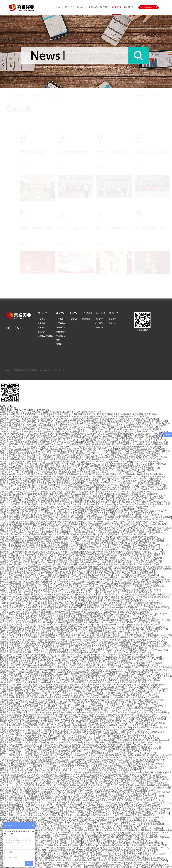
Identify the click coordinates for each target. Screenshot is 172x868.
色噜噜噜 (65, 526)
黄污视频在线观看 (91, 732)
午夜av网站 (72, 725)
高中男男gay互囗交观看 (11, 803)
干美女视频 (62, 854)
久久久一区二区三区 (117, 472)
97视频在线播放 (73, 713)
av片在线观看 (138, 434)
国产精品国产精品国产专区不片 (108, 850)
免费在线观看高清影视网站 (41, 674)
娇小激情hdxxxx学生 (107, 487)
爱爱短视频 (119, 543)
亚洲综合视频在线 (116, 843)
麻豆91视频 (61, 738)
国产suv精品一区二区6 (98, 691)
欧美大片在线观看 (9, 550)
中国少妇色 (53, 648)
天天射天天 (135, 770)
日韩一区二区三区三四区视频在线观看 (18, 773)
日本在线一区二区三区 (42, 453)
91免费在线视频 (8, 414)
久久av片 (79, 423)
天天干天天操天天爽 (33, 708)
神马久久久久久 (60, 616)
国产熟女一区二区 (77, 505)
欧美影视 (43, 502)
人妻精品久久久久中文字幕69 (14, 487)
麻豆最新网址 (126, 637)
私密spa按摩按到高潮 (109, 644)
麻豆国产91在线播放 (10, 500)
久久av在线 (77, 743)
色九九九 (28, 788)
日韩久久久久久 (150, 517)
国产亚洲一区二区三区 (104, 687)
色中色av (76, 850)
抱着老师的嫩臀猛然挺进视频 (28, 785)
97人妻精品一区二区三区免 (13, 494)
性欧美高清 (36, 474)
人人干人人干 (133, 640)
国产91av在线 (43, 728)
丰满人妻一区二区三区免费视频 (136, 520)
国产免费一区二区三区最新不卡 (15, 796)
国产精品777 (28, 537)
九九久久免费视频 (40, 743)
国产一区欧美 (6, 535)
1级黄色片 (121, 854)
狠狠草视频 (21, 483)
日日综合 (20, 539)
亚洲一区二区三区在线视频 (44, 429)
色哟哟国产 (113, 629)
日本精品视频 (144, 670)
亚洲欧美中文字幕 (89, 710)
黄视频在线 (124, 586)
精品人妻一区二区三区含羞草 (14, 663)
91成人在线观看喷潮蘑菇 (69, 845)
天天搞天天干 (160, 783)
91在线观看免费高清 (129, 427)
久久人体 (152, 820)
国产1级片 (126, 492)
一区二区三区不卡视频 (141, 661)
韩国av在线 (28, 468)
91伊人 (93, 635)
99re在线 (127, 562)
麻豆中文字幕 (165, 830)
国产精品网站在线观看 (95, 423)
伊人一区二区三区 (9, 575)
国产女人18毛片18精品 (154, 552)
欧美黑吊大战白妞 (65, 637)
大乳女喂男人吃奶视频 (11, 489)
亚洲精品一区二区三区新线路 (87, 520)
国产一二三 (110, 470)
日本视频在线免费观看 (47, 459)
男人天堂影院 (90, 779)
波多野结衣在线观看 (24, 535)
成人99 (139, 599)
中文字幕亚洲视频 (156, 796)
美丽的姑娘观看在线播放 (68, 747)
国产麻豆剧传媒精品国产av (97, 820)
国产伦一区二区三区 (35, 807)
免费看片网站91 (52, 444)
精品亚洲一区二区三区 (71, 843)
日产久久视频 (151, 584)
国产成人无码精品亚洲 (27, 414)
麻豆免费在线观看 (65, 828)
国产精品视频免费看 (117, 663)
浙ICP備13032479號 (62, 370)
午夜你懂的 (83, 725)
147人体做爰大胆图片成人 (12, 736)
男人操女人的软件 (112, 730)
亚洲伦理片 (77, 745)
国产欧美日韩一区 (9, 599)
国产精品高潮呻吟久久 (87, 644)
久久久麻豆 (110, 646)
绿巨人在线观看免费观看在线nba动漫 (79, 432)
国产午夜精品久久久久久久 (99, 526)
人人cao (138, 710)
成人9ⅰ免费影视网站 (119, 468)
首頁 (58, 7)
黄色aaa (148, 451)
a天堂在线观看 (29, 582)
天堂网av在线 (73, 474)
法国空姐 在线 (114, 607)
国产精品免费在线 (9, 740)
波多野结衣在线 (8, 775)
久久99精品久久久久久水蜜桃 (36, 685)
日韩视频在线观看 (47, 477)
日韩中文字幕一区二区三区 (119, 423)
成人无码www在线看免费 (75, 815)
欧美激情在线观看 (68, 414)
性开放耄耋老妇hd (118, 464)
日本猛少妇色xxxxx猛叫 (154, 854)
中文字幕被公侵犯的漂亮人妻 (14, 760)
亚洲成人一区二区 (103, 455)
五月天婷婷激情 (58, 558)
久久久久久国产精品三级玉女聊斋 (16, 794)
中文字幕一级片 (125, 721)
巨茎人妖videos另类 (133, 511)
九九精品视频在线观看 (113, 571)
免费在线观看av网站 (76, 481)
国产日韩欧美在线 (86, 575)
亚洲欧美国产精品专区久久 (86, 451)
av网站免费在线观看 (67, 715)
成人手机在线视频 (81, 541)
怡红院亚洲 (126, 595)
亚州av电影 (82, 822)
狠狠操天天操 (105, 588)
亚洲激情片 (71, 663)
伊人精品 (35, 601)
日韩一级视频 (37, 560)
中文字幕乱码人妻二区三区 (50, 442)
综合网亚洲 (150, 702)
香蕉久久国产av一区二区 (12, 650)
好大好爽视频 (43, 558)
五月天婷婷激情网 (108, 556)
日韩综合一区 (151, 813)
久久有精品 (80, 447)
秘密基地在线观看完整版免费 (62, 575)
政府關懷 (105, 7)
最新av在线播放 (109, 740)
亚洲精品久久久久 (9, 813)
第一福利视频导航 (47, 457)
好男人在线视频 (44, 858)
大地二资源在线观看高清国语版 (15, 453)
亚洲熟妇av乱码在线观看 (35, 693)
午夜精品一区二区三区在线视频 (15, 449)
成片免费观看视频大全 (86, 489)
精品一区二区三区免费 (87, 530)
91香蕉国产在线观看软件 (156, 777)
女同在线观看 (6, 492)
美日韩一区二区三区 (48, 770)
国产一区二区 (75, 547)
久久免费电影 (100, 788)
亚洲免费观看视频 (59, 652)
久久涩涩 (141, 674)
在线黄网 (135, 500)
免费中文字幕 (6, 815)
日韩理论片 (60, 725)
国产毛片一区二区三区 (129, 556)
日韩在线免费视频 (150, 738)
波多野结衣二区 (19, 520)
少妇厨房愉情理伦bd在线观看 (14, 528)
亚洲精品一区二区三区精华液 (55, 436)
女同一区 (92, 627)
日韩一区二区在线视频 (136, 498)
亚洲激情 (45, 524)
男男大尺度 (101, 663)
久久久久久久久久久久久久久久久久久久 (108, 822)
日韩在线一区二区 (155, 818)
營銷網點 (41, 328)
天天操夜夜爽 (6, 676)
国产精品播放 (110, 633)
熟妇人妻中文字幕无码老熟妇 (154, 629)
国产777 (99, 612)
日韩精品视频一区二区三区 (127, 477)
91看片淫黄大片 (110, 777)
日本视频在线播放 (92, 693)
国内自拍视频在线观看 (94, 427)
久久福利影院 (77, 513)
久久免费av (60, 713)
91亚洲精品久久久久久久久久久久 (16, 620)
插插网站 (128, 766)
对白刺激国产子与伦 (49, 417)
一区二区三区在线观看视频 (31, 745)
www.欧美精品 (108, 584)
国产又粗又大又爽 (65, 781)
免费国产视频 (78, 728)
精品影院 (102, 517)
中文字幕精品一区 (65, 682)
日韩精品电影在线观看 (11, 545)
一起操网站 (32, 682)
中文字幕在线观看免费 (149, 822)
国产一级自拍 (50, 715)
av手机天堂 (151, 567)
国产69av (102, 489)
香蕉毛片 (4, 562)
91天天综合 (5, 788)
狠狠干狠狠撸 (100, 629)
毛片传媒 (40, 565)
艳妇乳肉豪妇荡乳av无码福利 (84, 535)
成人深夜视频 (85, 595)
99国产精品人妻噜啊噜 (27, 725)
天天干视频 (77, 689)
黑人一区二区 (112, 764)
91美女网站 (128, 710)
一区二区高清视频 (118, 713)
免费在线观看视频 (98, 502)
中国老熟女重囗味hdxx (95, 607)
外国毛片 (118, 575)
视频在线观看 (151, 830)
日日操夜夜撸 (81, 805)
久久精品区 (80, 550)
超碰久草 (78, 693)
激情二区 (111, 685)
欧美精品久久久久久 (106, 655)
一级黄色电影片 (163, 425)
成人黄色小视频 (125, 541)
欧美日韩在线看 (36, 702)
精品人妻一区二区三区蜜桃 (157, 545)
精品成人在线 (61, 674)
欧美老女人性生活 (9, 745)
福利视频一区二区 (128, 644)
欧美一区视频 (112, 818)
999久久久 (128, 605)
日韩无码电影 (65, 811)
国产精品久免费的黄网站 (129, 755)
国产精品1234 (33, 573)
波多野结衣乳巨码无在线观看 (60, 764)
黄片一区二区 (58, 723)
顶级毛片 (76, 599)
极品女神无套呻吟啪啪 (148, 575)
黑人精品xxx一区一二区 (125, 674)
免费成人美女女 (18, 637)
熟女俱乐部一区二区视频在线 (83, 760)
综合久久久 (106, 753)
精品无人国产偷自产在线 (12, 633)
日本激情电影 (148, 655)
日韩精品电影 (48, 438)
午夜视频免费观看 (162, 788)
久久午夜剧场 (117, 627)
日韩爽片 (55, 837)
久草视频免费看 (137, 567)
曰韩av (139, 773)
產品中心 (81, 7)
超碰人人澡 (28, 732)
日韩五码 (66, 728)
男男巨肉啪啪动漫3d (70, 614)
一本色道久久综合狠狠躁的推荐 (147, 562)
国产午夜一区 (152, 423)
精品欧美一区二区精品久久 (83, 590)
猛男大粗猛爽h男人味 (31, 867)
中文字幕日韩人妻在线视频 (54, 532)
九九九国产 (5, 457)
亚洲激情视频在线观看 (119, 545)
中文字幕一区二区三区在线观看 (117, 444)
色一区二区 (83, 466)
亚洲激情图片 (64, 689)
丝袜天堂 (110, 434)
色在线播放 (25, 498)
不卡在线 (36, 532)
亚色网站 (20, 807)
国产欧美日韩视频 (95, 419)
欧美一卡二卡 (6, 785)
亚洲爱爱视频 (147, 477)
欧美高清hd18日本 (9, 425)
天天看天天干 (105, 438)
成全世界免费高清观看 (63, 762)
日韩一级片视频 (161, 713)
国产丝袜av (77, 554)
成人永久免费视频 (49, 541)
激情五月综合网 (104, 650)
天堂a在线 (88, 749)
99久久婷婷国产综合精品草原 (105, 479)
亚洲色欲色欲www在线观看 (91, 470)
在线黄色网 (88, 584)
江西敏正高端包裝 (45, 336)
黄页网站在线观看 (132, 425)
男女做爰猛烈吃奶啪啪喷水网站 (93, 597)
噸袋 (58, 340)
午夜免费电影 (41, 830)
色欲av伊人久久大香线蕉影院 (14, 648)
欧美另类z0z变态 (30, 738)
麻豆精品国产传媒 (96, 672)
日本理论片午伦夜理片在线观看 (55, 618)
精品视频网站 (139, 766)
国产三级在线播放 (126, 633)
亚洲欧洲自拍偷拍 (151, 768)
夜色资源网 (85, 474)
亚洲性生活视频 (42, 792)
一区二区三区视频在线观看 (84, 582)
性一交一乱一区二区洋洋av (140, 745)
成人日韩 (81, 663)
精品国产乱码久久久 (45, 434)
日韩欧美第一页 (66, 496)
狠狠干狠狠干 (75, 839)
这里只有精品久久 (32, 438)
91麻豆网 (97, 595)
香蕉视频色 (123, 567)
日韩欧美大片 (98, 719)
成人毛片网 (137, 492)
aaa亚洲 (73, 773)
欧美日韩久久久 (8, 622)
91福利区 (159, 483)
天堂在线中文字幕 (71, 502)
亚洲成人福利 (146, 843)
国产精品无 (89, 745)
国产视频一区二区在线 (74, 702)
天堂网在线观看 (157, 627)
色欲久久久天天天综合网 (155, 511)
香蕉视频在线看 (84, 522)
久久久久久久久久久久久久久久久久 (44, 530)
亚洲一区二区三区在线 (141, 449)
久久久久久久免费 (157, 440)
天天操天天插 (136, 550)
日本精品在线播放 (40, 783)
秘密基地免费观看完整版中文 (52, 698)
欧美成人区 (148, 773)
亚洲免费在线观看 (124, 676)
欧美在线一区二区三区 (11, 753)
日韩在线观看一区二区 (11, 582)
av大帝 (117, 492)
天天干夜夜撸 (98, 648)
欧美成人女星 (29, 655)
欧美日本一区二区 (27, 575)
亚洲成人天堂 (20, 781)
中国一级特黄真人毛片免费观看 (66, 584)
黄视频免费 (62, 483)
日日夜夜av (139, 541)
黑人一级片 (36, 865)
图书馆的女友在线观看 (121, 436)
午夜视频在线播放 (91, 652)
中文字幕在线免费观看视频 (13, 541)
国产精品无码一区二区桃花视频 (101, 481)
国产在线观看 (48, 644)
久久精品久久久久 (57, 552)
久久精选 (167, 676)
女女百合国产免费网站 (114, 867)
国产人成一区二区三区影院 (13, 436)
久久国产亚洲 (152, 637)
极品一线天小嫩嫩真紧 (135, 850)
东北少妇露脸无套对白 (95, 762)
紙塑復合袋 (61, 336)
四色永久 (18, 708)
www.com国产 (66, 657)
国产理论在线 (103, 547)
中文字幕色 (76, 803)
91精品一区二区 (143, 421)
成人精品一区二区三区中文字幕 (68, 706)
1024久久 (139, 429)
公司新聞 (17, 96)
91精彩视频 (90, 558)
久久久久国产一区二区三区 (13, 421)
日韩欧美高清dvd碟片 (85, 620)
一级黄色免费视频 (51, 464)
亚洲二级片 (89, 554)
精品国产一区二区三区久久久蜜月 (143, 622)
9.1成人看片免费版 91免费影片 (87, 777)
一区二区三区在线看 (157, 457)
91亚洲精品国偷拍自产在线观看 (15, 444)
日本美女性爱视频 (70, 444)
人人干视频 (112, 661)
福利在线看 (28, 545)
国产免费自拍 (163, 567)
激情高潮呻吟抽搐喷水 (141, 466)
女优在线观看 (158, 539)
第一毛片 (146, 740)
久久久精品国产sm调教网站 (134, 532)
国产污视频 (46, 841)
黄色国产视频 (25, 462)
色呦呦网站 (158, 474)
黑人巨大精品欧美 (116, 788)
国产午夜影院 (74, 487)
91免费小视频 (6, 625)
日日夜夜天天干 (112, 414)
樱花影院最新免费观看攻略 (132, 818)
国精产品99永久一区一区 (116, 781)
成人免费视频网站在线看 (116, 550)
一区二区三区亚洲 (151, 693)
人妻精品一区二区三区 (146, 507)
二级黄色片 (139, 423)
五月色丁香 (117, 848)
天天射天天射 (98, 818)
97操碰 (132, 781)
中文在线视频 (102, 796)
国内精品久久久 (39, 852)
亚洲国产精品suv (8, 672)
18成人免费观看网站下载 (98, 682)
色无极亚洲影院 (36, 860)
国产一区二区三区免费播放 (121, 785)
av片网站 (164, 637)
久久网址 (79, 762)
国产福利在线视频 (107, 530)
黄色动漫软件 (119, 580)
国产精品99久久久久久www (27, 492)
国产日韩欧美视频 (53, 860)
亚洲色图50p (157, 468)
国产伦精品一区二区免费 (65, 597)
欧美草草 (166, 528)
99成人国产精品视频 (113, 766)
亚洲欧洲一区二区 (122, 513)
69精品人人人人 (60, 790)
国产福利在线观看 (62, 758)
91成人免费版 (102, 560)
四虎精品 (163, 642)
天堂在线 (149, 723)
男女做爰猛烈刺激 (93, 835)
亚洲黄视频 (75, 800)
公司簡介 (41, 319)
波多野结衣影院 (90, 841)
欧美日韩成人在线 (90, 610)
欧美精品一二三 (39, 592)
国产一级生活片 (8, 539)
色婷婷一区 (110, 505)
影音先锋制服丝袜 (44, 670)
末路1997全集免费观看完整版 (102, 747)
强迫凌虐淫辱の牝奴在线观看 (14, 511)
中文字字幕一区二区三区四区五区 (39, 586)
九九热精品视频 (117, 796)
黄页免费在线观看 (115, 489)
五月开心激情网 (40, 552)
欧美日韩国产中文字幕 (90, 444)
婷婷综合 (4, 652)
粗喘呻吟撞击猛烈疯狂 (117, 620)
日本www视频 (89, 500)
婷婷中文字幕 (81, 496)
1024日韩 (36, 629)
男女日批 (4, 569)
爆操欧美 (99, 830)
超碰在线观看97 (159, 670)
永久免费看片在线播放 (33, 640)
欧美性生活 (32, 502)
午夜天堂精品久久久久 (133, 573)
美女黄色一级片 (154, 803)
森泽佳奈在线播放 (125, 429)
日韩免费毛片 (134, 713)
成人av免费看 (131, 543)
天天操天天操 (80, 730)
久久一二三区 (87, 429)
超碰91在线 (21, 674)
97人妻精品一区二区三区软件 (91, 462)
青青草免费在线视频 (10, 704)
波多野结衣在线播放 (47, 850)
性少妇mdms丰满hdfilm (11, 728)
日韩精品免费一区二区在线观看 (89, 764)
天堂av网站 (144, 526)
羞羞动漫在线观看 (132, 691)
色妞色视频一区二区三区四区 (44, 627)
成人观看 (111, 528)
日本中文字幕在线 (90, 577)
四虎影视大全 (22, 455)
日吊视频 (80, 545)
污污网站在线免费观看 (11, 468)
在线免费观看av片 (95, 505)
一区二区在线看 (157, 659)
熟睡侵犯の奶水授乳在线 (48, 655)
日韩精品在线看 (119, 659)
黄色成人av (108, 524)
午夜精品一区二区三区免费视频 (111, 417)
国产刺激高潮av (84, 665)
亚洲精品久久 (90, 824)
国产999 (55, 571)
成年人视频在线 (122, 858)
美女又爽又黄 (161, 758)
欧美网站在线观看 (58, 856)
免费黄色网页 (114, 517)
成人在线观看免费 (79, 603)
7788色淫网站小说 (90, 800)
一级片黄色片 (98, 736)
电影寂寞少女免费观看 (143, 762)
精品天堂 (115, 820)
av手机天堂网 (101, 468)
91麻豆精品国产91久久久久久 (109, 758)
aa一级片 (63, 710)
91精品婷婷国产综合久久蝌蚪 (36, 584)
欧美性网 (86, 648)
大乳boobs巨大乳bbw (92, 524)
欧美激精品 (5, 520)
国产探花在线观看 (58, 672)
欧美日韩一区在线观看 (47, 562)
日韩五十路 (145, 652)
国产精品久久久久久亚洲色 (140, 736)
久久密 (99, 766)
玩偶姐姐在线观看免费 (136, 796)
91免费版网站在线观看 (101, 466)
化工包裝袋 (61, 323)
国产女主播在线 (8, 725)
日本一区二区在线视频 (104, 749)
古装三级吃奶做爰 (112, 573)
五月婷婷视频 (140, 820)
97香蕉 (133, 468)
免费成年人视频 (135, 854)
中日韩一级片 (6, 543)
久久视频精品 (47, 603)
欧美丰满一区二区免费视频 (75, 798)
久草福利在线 (137, 777)
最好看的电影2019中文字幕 (13, 573)
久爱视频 (119, 805)
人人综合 (49, 667)
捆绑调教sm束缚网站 (67, 457)
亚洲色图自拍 (163, 595)
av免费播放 (80, 528)
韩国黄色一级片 (85, 629)
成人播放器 (143, 678)
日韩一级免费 (21, 571)
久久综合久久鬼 (111, 678)
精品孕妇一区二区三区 (138, 659)
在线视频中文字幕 (159, 444)
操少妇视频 (133, 464)
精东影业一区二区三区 (53, 785)
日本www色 (38, 689)
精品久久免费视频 (135, 788)
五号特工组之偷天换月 (92, 775)
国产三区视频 (66, 837)
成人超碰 (126, 625)
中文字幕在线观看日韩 (11, 612)
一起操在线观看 (155, 498)
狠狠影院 (143, 749)
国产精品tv (127, 517)
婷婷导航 (123, 725)
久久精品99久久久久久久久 (90, 573)
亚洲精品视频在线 (72, 492)
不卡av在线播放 (78, 517)
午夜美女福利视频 (53, 560)
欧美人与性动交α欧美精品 (101, 700)
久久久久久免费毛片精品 (153, 732)
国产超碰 (47, 517)
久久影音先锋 (144, 468)
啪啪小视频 (85, 479)
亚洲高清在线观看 (50, 629)
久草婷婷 (4, 629)
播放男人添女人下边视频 (83, 417)
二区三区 (79, 659)
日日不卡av (63, 601)
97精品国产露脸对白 (76, 751)
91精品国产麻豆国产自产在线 (119, 719)
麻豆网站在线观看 (78, 434)
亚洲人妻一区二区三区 (27, 698)
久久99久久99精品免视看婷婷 (14, 432)
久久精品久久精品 (135, 438)
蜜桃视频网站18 (144, 614)
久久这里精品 (6, 680)
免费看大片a (83, 813)
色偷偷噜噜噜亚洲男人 (132, 569)
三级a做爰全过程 (85, 509)
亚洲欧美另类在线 (126, 747)
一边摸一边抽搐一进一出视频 (42, 567)
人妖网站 (62, 468)
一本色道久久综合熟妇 (115, 622)
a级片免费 (5, 758)
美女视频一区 (31, 770)
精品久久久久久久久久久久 (38, 676)
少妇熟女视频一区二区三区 (150, 704)
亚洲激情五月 (111, 618)
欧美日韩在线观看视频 (150, 558)
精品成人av (89, 743)
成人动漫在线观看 (159, 489)
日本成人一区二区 (33, 464)
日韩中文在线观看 (55, 470)
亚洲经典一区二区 (35, 691)
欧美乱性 (119, 760)
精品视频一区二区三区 (11, 655)
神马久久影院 (160, 717)
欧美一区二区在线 (152, 565)
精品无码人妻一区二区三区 (74, 625)
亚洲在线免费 (162, 689)
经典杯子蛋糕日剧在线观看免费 (135, 764)
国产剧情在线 (52, 614)
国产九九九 (109, 642)
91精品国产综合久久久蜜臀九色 (126, 537)
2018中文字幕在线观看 (66, 466)
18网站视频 (56, 792)
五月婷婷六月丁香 (95, 550)
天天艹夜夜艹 (157, 459)
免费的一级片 (14, 434)
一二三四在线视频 (157, 524)
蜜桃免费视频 (98, 768)
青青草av (165, 582)
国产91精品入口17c (95, 702)
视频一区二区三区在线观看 (49, 826)
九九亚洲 (94, 670)
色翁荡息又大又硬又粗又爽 (70, 820)
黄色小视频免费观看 (56, 481)
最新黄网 (41, 753)
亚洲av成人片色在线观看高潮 (139, 860)
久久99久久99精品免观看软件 (102, 755)
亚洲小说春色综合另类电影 (116, 835)
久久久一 (81, 770)
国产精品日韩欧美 (99, 440)
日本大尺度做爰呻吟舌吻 (101, 496)
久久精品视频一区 (65, 515)
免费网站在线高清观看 (129, 419)
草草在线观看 (67, 833)
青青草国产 (92, 517)
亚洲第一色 (91, 592)
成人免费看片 (54, 693)
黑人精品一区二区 (56, 663)
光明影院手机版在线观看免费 (138, 474)
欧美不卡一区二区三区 (145, 432)
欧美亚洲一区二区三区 (148, 601)
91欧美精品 (43, 815)
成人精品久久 (76, 427)
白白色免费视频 (74, 552)
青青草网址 (46, 790)
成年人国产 (24, 550)
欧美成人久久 (88, 492)
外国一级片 (72, 511)
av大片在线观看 (7, 522)
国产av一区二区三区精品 (145, 863)
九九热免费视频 (92, 734)
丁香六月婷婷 (88, 633)
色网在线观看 (22, 522)
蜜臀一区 (47, 863)
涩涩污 (134, 526)
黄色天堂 (18, 715)
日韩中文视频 (65, 425)
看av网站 (167, 803)
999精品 (113, 541)
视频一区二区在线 (9, 552)
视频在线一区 (62, 434)
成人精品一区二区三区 (63, 676)
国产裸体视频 (20, 442)
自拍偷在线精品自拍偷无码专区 (124, 577)
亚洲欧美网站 (73, 650)
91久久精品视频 (163, 755)
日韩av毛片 (139, 635)
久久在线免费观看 (108, 451)
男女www (83, 556)
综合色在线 (31, 736)
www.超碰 (78, 695)
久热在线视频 (34, 710)
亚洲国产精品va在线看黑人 (43, 854)
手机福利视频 (80, 691)
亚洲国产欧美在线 (53, 423)
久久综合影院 (141, 610)
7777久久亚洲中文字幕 (121, 547)
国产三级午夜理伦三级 (157, 728)
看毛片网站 (120, 524)
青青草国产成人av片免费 (12, 770)
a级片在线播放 (101, 790)
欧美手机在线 (29, 728)
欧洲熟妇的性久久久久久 (136, 627)
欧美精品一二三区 (101, 436)
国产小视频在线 (37, 470)
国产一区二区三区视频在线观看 (45, 451)
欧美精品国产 (16, 438)
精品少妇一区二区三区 (50, 695)
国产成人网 (86, 818)
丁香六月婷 (58, 607)
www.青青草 (21, 678)
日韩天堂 (43, 648)
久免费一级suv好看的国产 (64, 719)
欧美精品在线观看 (22, 689)
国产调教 (127, 728)
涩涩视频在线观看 (9, 567)
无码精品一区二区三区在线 (79, 685)
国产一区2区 (151, 852)
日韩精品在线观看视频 (52, 492)
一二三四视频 (158, 496)
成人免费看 (136, 858)
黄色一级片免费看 (51, 432)
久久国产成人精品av (160, 792)
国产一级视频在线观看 (11, 734)
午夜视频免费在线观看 (157, 785)
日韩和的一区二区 (127, 702)
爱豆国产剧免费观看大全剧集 (149, 800)
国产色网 (30, 670)
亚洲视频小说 (47, 509)
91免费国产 (44, 414)
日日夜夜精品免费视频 (57, 753)
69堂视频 (101, 620)
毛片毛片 (33, 487)
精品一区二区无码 (139, 826)
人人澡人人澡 (151, 695)
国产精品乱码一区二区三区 (81, 612)
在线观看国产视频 (91, 803)
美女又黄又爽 (103, 635)
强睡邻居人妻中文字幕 (111, 605)
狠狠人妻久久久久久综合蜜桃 (28, 661)
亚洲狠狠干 (53, 605)
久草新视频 (24, 616)
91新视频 (90, 758)
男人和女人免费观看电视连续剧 (116, 809)
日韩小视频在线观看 (20, 758)
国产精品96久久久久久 (117, 665)
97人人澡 (91, 663)
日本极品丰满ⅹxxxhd (96, 826)
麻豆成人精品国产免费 (29, 509)
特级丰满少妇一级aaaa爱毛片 (73, 627)
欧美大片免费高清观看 (151, 479)
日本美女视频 (58, 766)
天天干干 (76, 633)
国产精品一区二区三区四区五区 (62, 556)
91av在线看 (81, 721)
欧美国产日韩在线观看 (71, 605)
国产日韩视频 (59, 751)
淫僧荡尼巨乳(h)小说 (55, 650)
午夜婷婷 (21, 672)
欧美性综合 (162, 541)
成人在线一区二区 (109, 483)
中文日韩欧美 (124, 487)
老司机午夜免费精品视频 (144, 595)
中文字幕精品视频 (141, 453)
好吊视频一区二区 (113, 751)
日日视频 (147, 554)
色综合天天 (153, 610)
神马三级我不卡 (76, 459)
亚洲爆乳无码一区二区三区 (91, 414)
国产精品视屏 (139, 414)
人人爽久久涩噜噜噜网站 (108, 532)
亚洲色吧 (144, 612)
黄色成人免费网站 (161, 809)
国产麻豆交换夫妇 (103, 717)
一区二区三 (74, 710)
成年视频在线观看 (114, 768)
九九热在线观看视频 (75, 766)
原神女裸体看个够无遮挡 (85, 438)
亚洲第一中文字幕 (96, 434)
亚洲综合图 (141, 457)
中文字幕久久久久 (106, 590)
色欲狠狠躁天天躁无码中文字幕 (15, 805)
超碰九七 (49, 713)
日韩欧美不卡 (141, 743)
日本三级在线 (112, 736)
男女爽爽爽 (43, 680)
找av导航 (18, 693)
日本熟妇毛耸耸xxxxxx (41, 616)
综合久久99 (19, 815)
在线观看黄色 (38, 462)
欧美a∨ (34, 498)
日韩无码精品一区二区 (69, 429)
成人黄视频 (148, 783)
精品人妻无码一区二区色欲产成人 (28, 423)
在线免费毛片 (29, 558)
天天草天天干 (114, 800)
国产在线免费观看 (27, 740)
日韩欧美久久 (126, 820)
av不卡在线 (38, 620)
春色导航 (64, 773)
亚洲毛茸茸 (60, 667)
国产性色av (68, 423)
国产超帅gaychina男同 (24, 440)
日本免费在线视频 (71, 580)
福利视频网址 (50, 468)
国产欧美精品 (50, 708)
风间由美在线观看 (116, 498)
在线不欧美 (60, 721)
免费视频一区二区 (116, 558)
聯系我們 (128, 7)
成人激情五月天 (27, 747)
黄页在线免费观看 (58, 537)
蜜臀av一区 (56, 728)
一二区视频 (34, 766)
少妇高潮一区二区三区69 (87, 477)
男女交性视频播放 (9, 790)
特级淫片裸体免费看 (48, 425)
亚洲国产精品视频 (124, 528)
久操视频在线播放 (72, 560)
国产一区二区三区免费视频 (13, 419)
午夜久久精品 (140, 580)
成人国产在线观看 (73, 442)
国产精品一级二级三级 (133, 616)
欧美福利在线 (104, 845)
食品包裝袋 (61, 328)
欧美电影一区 (68, 545)
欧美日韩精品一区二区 (91, 539)
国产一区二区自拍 (51, 625)
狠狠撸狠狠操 (37, 667)
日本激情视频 (93, 631)
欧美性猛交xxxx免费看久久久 (52, 487)
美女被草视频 (165, 517)
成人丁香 (32, 680)
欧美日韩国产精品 (92, 640)
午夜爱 (35, 695)
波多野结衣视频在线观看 (66, 661)
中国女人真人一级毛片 (128, 612)
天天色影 (73, 601)
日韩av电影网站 (155, 532)
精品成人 (121, 505)
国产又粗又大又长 (72, 577)
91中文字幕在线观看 (123, 610)
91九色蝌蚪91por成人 (159, 837)
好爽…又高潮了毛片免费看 (13, 530)
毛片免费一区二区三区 (139, 442)
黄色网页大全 (6, 781)
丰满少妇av (53, 732)
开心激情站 (92, 447)
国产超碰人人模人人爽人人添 (36, 723)
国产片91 (139, 485)
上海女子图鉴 (28, 434)
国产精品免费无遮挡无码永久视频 (116, 723)
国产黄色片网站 (159, 520)
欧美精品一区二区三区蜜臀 (118, 462)
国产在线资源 (78, 758)
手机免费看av (156, 828)
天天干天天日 (83, 472)
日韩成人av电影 (66, 550)
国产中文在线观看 (45, 721)
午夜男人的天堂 (160, 614)
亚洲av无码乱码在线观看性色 (59, 691)
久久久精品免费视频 (77, 672)
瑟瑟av (139, 552)
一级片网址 (144, 560)
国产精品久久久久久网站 (120, 440)
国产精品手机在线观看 (39, 571)
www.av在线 (106, 652)
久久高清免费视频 (111, 704)
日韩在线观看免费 (136, 472)
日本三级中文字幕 (53, 702)
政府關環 (86, 319)
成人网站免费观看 (163, 773)
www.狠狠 (138, 676)
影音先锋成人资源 (111, 520)
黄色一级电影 (70, 665)
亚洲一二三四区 (140, 440)
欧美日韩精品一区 (95, 751)
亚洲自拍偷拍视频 (152, 528)
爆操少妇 (5, 637)
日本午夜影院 (150, 835)
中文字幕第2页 (21, 702)
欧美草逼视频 (148, 425)
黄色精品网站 (119, 438)
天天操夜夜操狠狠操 (91, 571)
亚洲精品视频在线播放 (61, 687)
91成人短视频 (107, 858)
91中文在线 (34, 811)
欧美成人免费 (128, 773)
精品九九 (86, 856)
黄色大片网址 (6, 577)
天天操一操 (73, 453)
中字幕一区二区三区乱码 (105, 522)
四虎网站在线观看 (38, 455)
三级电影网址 (82, 680)
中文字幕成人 (6, 524)
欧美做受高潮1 (58, 685)
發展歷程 (41, 323)
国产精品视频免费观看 (43, 479)
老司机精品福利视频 (151, 775)
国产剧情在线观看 (153, 569)
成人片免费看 (104, 432)
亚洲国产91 (162, 644)
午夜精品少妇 (136, 554)
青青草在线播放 (120, 813)
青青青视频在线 (89, 713)
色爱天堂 (18, 730)
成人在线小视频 (88, 650)
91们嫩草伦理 (87, 599)
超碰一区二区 (6, 702)
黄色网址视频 (45, 498)
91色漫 (58, 520)
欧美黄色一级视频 (150, 419)
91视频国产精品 (86, 601)
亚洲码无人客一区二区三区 (94, 852)
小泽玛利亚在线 (149, 494)
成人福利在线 (33, 777)
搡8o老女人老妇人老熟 (137, 524)
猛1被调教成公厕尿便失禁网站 (122, 680)
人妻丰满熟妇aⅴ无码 (144, 571)
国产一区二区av (66, 455)
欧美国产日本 (89, 442)
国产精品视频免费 (65, 631)
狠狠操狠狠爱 (111, 702)
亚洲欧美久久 (79, 419)
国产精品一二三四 (146, 682)
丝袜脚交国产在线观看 (57, 612)
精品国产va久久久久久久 (109, 507)
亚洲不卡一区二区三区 (144, 605)
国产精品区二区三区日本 (141, 667)
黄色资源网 (155, 582)
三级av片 (163, 766)
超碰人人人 (28, 612)
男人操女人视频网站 (102, 616)
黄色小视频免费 (160, 449)
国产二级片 (80, 631)
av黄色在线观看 (7, 807)
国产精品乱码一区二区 (90, 740)
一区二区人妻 (27, 704)
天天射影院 (28, 610)
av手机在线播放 (85, 457)
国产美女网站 (151, 434)
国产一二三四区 (143, 607)
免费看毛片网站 (21, 451)
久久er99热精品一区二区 (69, 610)
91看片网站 (114, 552)
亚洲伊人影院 (57, 494)
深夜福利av (93, 625)
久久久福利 (5, 605)
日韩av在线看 (75, 532)
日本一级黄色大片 (75, 558)
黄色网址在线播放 (140, 590)
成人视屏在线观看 (45, 489)
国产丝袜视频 (156, 603)
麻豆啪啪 (4, 779)
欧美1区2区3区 (110, 863)
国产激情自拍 (6, 661)
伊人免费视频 (60, 453)
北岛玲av (165, 779)
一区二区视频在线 (49, 811)
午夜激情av (116, 635)
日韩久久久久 (107, 805)
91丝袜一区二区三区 (150, 500)
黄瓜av (160, 515)
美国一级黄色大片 (63, 500)
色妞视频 (38, 704)
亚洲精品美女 (33, 436)
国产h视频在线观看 (9, 498)
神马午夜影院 (47, 500)
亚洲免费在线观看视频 (145, 715)
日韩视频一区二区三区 (76, 723)
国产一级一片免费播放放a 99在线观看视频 (38, 813)
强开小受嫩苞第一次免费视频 (103, 725)
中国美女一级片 (95, 730)
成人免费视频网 (24, 597)
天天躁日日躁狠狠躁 (96, 528)
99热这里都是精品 (153, 438)
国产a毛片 (121, 685)
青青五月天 (111, 672)
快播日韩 (85, 440)
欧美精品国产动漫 (9, 798)
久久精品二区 (119, 650)
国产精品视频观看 (128, 678)
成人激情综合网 (32, 633)
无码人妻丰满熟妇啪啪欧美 (34, 569)
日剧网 (97, 584)
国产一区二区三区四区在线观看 (119, 515)
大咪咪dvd (45, 595)
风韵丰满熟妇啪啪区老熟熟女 (28, 625)
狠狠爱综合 (156, 698)
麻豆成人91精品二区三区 (129, 470)
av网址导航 (80, 682)
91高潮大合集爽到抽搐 (146, 781)
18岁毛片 (138, 528)
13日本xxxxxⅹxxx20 (129, 479)
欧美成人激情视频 (27, 798)
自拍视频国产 (6, 442)
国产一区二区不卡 (37, 663)
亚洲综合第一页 (46, 725)
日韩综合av (37, 597)
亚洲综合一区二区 (74, 779)
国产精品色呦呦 (89, 487)
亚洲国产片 (5, 713)
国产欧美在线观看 (122, 496)
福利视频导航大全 (127, 798)
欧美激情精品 (59, 841)
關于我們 (69, 7)
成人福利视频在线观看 (134, 845)
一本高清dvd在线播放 (33, 466)
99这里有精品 (94, 721)
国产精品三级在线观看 (20, 652)
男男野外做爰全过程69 (89, 809)
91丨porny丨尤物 (29, 526)
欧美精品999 (157, 453)
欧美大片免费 (33, 541)
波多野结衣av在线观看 (77, 755)
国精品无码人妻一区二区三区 (70, 734)
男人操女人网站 (153, 807)
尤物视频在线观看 (47, 682)
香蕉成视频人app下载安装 (128, 494)
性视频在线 (90, 655)
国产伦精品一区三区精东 (70, 867)
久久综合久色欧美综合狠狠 (146, 687)
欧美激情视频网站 (91, 605)
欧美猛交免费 (39, 614)
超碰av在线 (26, 657)
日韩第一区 (92, 588)
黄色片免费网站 (136, 813)
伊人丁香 (141, 803)
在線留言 (112, 323)
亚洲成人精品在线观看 (11, 537)
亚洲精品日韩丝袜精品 (153, 700)
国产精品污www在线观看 (152, 577)
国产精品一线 (132, 753)
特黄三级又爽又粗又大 (60, 783)
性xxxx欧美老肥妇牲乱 (111, 803)
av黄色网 (87, 637)
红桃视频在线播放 (109, 734)
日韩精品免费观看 (68, 629)
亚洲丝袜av (39, 650)
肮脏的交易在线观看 (139, 447)
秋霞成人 (16, 605)
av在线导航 (19, 719)
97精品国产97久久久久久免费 (98, 513)
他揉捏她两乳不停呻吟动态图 (143, 708)
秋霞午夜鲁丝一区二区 (110, 625)
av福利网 (40, 764)
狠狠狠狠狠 (15, 526)
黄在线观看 (52, 472)
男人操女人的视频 (131, 751)
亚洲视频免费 (132, 843)
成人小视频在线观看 (41, 796)
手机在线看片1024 (50, 710)
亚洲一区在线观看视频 (25, 721)
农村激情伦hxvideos (122, 453)
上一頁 (70, 283)
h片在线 (4, 547)
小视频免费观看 (89, 507)
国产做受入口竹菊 (49, 419)
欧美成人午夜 (45, 751)
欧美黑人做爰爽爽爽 (39, 760)
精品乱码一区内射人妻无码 (58, 745)
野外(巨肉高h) (96, 537)
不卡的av (4, 588)
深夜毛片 (158, 843)
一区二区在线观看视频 (139, 620)
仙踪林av (104, 577)
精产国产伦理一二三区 (48, 773)
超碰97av (89, 811)
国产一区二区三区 (121, 526)
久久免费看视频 (8, 455)
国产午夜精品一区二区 (96, 545)
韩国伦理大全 (25, 552)
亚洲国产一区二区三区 (37, 672)
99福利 (121, 860)
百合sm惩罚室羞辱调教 (11, 820)
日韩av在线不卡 (48, 631)
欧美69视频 (83, 511)
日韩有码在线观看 (143, 588)
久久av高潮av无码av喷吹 (30, 749)
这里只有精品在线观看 (143, 648)
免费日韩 (148, 492)
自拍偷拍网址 (77, 835)
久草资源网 (129, 848)
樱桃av (46, 494)
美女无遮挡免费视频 (76, 667)
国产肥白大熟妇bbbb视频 (92, 618)
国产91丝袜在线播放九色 (105, 457)
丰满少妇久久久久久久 (11, 610)
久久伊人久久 (52, 843)
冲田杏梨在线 (65, 541)
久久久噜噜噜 (123, 783)
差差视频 (32, 442)
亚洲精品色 (152, 414)
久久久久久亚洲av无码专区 (61, 447)
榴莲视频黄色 (114, 569)
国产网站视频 (6, 427)
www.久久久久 (108, 449)
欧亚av (82, 453)
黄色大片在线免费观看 (55, 539)
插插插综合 (63, 800)
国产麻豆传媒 (41, 732)
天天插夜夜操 (119, 753)
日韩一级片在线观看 (129, 629)
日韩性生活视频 (60, 547)
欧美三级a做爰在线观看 (11, 607)
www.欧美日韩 (73, 775)
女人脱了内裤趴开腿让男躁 (22, 562)
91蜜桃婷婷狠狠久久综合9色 (93, 661)
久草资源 (57, 798)
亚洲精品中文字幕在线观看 (117, 500)
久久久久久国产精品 (140, 586)
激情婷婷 (34, 417)
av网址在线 (46, 622)
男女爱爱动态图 (140, 436)
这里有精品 (19, 676)
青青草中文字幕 (117, 560)
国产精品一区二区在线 (11, 466)
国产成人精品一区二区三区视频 (96, 580)
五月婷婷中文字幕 (67, 472)
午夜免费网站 (137, 695)
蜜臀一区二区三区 (73, 494)
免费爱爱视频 (121, 700)
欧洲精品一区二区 (67, 770)
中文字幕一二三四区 (34, 642)
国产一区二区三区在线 (88, 865)
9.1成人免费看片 (66, 528)
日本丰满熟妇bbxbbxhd (151, 427)
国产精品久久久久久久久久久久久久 (31, 700)
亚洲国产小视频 (147, 790)
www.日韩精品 (111, 485)
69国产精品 (71, 421)
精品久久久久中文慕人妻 (66, 479)
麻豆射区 (141, 530)
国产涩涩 (41, 706)
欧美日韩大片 (96, 511)
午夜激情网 (143, 644)
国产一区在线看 (142, 489)
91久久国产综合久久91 (65, 509)
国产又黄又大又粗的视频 (94, 839)
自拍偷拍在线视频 (123, 837)
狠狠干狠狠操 (75, 652)
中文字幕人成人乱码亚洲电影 (14, 515)
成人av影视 (113, 738)
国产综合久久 (126, 693)
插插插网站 (71, 785)
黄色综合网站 (75, 483)
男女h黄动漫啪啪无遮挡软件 (123, 539)
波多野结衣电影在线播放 (12, 631)
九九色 (159, 676)
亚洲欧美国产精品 (111, 595)
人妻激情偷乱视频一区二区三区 (15, 592)
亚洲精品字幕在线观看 (79, 674)
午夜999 (99, 633)
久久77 (100, 500)
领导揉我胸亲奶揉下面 (88, 421)
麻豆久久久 (150, 541)
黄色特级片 (150, 616)
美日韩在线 (138, 462)
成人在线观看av (30, 477)
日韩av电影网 (97, 485)
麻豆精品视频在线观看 (136, 839)
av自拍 (107, 537)
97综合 (106, 539)
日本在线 (77, 500)
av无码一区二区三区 (59, 760)
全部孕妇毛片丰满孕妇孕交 (70, 640)
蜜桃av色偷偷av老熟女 (11, 764)
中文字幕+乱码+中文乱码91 (62, 717)
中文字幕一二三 (65, 704)
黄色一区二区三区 (154, 657)
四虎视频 (70, 477)
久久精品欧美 (66, 730)
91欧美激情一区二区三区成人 (110, 614)
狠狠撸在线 (152, 850)
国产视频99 (152, 725)
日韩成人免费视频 (61, 517)
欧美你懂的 (34, 511)
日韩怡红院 (29, 565)
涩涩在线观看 (148, 689)
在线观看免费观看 (41, 657)
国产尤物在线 (112, 427)
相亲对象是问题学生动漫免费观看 (61, 565)
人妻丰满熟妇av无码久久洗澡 (98, 695)
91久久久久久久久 (121, 717)
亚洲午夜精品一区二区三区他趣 (89, 586)
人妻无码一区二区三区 (62, 794)
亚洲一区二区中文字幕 (98, 464)
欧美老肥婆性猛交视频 (73, 788)
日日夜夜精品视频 (157, 719)
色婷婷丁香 (139, 637)
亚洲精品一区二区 (103, 599)
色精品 (55, 796)
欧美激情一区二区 (109, 732)
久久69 (34, 687)
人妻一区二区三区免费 (70, 648)
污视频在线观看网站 (141, 496)
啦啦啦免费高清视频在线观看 (65, 818)
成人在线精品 (87, 792)
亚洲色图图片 (130, 509)
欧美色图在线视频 (159, 442)
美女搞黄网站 (132, 558)
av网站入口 (129, 421)
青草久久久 (71, 573)
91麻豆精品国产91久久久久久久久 (115, 794)
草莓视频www (66, 796)
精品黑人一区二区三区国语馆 (66, 507)
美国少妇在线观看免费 (11, 558)
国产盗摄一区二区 (9, 509)
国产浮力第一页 (85, 854)
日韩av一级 (68, 659)
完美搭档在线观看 (160, 607)
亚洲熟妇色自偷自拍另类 (106, 601)
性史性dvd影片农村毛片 (72, 655)
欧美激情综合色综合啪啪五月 (42, 781)
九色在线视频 (154, 805)
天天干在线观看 (78, 526)
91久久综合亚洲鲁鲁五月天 (139, 505)
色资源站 (98, 642)
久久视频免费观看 (116, 502)
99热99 (89, 616)
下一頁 (112, 283)
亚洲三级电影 (110, 612)
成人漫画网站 (157, 764)
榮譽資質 (41, 332)
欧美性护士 (87, 850)
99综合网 (126, 865)
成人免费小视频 (143, 760)
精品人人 (35, 595)
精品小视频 (146, 556)
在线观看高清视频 (20, 470)
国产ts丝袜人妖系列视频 (92, 708)
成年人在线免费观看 (127, 481)
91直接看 (38, 468)
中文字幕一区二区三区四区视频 (15, 560)
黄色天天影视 (155, 749)
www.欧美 (53, 455)
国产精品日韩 (135, 811)
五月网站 (117, 616)
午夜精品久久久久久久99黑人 (42, 483)
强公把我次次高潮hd (112, 562)
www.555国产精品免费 (70, 571)
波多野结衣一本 (48, 511)
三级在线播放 (120, 565)
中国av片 (54, 657)
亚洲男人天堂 (136, 835)
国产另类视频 (119, 830)
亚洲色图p (102, 569)
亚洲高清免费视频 (62, 670)
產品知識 (59, 96)
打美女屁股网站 (98, 472)
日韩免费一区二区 (151, 779)
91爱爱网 (137, 517)
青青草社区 (123, 672)
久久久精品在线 (128, 552)
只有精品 (22, 567)
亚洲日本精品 (106, 535)
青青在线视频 (139, 728)
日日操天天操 (6, 708)
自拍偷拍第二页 (55, 588)
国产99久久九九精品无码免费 (37, 762)
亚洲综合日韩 (50, 704)
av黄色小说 (103, 713)
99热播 (129, 580)
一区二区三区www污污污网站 (103, 798)
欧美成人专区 (14, 867)
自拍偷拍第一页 (37, 481)
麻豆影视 (128, 805)
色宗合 (3, 434)
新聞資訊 (116, 7)
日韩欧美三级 (110, 775)
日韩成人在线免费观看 (126, 828)
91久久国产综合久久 (117, 745)
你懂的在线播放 (103, 425)
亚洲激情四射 (156, 678)
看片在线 (63, 839)
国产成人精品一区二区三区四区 (15, 783)
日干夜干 (26, 713)
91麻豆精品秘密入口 (90, 858)
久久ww (123, 736)
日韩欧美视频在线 (109, 657)
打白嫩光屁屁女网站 (10, 657)
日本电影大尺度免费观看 (28, 622)
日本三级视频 (144, 539)
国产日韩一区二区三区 (105, 429)
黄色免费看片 (32, 618)
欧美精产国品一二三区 (129, 483)
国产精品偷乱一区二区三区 (35, 717)
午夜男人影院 (116, 691)
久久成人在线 (80, 464)
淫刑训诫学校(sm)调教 (43, 485)
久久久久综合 (29, 489)
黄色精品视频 (35, 863)
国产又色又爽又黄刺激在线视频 (113, 447)
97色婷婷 (142, 509)
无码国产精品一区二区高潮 (154, 487)
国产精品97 (5, 447)
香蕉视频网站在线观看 (85, 860)
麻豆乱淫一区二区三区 (55, 775)
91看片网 (27, 734)
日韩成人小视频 (69, 865)
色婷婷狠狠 (103, 824)
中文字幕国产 (6, 517)
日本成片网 (5, 423)
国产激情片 (91, 728)
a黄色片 (140, 702)
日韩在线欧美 (155, 743)
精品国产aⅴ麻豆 (26, 599)
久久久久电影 (72, 595)
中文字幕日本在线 (20, 447)
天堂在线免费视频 (32, 644)
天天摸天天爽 (34, 800)
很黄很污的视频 (34, 494)
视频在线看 (65, 417)
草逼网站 (31, 459)
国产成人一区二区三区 (65, 822)
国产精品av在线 (140, 837)
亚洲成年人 (160, 477)
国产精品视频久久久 (71, 852)
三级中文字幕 (53, 852)
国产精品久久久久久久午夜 (148, 747)
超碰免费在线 (84, 719)
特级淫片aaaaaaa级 (160, 740)
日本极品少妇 (6, 554)
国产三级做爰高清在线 (11, 738)
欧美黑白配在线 (158, 560)
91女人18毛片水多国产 (29, 822)
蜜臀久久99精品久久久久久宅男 (15, 474)
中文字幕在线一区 (150, 470)
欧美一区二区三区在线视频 (13, 502)
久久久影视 (145, 856)
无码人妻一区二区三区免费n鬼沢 (122, 592)
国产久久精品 (59, 498)
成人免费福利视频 (141, 444)
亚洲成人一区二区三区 (45, 505)
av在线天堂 (101, 558)
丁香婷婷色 (157, 556)
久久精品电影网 (81, 635)
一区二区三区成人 (33, 768)
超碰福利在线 (134, 685)
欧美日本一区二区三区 (59, 535)
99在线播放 (67, 695)
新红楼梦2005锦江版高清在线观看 (64, 569)
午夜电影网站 (41, 545)
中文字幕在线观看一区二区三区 (75, 807)
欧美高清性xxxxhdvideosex (113, 631)
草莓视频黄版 (145, 592)
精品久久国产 (135, 779)
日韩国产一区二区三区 (74, 826)
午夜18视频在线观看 (33, 715)
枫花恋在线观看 (123, 590)
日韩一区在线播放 (147, 597)
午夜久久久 (106, 848)
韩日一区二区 (6, 485)
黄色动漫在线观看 (64, 586)
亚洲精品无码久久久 (113, 509)
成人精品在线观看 (9, 417)
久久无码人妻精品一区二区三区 (53, 427)
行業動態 (38, 96)
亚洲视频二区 (154, 794)
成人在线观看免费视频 (110, 865)
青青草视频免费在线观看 (101, 543)
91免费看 (82, 565)
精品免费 (129, 432)
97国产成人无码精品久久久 (137, 698)
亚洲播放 (79, 828)
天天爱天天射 (6, 706)
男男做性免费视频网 (97, 567)
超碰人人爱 (147, 713)
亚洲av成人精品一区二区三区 (89, 515)
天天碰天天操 (47, 777)
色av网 (153, 644)
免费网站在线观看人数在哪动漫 (72, 567)
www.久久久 (117, 425)
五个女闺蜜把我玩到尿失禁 (27, 524)
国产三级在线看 (128, 704)
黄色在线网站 (103, 627)
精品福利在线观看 (81, 848)
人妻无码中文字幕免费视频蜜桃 (112, 779)
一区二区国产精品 (113, 706)
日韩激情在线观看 (64, 438)
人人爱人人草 (111, 586)
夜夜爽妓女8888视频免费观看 (36, 665)
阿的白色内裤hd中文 (30, 500)
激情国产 (52, 610)
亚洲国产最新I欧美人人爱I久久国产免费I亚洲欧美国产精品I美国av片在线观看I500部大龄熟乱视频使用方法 (51, 412)
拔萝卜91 (129, 489)
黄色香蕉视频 (36, 522)
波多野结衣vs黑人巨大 (59, 830)
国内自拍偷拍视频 (99, 541)
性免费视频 (48, 513)
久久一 (139, 633)
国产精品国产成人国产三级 (58, 554)
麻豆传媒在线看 (64, 848)
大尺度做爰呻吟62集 (139, 582)
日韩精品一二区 (71, 858)
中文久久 (71, 721)
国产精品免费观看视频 (149, 481)
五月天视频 (40, 612)
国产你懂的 (73, 740)
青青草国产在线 (89, 569)
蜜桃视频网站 (41, 610)
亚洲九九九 (52, 496)
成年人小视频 (37, 444)
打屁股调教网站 (26, 792)
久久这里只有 (40, 472)
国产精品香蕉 (148, 755)
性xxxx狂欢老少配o (53, 522)
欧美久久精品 (73, 539)
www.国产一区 (115, 852)
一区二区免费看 (8, 674)
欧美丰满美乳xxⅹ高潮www (13, 710)
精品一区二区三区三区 (69, 440)
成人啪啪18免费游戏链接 (108, 715)
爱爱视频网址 (55, 545)
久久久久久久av (50, 867)
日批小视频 (49, 466)
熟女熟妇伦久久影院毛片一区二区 (152, 522)
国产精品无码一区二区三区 (112, 670)
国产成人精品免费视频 (79, 485)
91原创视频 (126, 414)
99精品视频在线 (136, 663)
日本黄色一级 (69, 530)
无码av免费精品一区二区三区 (130, 584)
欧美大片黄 (129, 841)
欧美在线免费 (143, 824)
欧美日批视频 (113, 743)
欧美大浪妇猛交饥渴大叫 (111, 421)
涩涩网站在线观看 (104, 492)
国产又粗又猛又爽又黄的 (116, 708)
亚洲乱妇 (33, 648)
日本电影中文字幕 (9, 749)
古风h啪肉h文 (65, 419)
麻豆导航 (27, 479)
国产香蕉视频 (6, 715)
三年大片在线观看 (9, 462)
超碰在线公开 (87, 468)
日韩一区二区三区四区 (11, 685)
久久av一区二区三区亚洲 (158, 674)
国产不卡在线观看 (115, 839)
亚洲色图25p (44, 818)
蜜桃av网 (102, 592)
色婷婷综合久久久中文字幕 (153, 640)
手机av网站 (100, 743)
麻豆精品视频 (135, 700)
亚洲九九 (127, 706)
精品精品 (22, 800)
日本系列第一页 (126, 485)
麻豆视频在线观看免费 (37, 856)
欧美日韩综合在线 (35, 637)
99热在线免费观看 (98, 680)
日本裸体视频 (131, 560)
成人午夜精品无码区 (28, 425)
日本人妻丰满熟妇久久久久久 (28, 577)
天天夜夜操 (131, 650)
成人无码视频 (106, 610)
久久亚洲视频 (37, 713)
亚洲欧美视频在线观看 (11, 603)
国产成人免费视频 (62, 599)
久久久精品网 (6, 730)
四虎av (49, 706)
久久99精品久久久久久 (142, 513)
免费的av (29, 650)
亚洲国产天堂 (162, 865)
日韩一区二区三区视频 (138, 417)
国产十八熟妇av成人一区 (12, 464)
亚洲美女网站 (122, 667)
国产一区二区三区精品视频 (119, 648)
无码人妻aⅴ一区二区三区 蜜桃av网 (149, 706)
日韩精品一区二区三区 (59, 590)
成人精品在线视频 (86, 715)
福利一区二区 (160, 811)
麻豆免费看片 (128, 607)
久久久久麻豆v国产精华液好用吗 (16, 614)
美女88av (98, 509)
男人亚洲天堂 (99, 665)
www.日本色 (67, 464)
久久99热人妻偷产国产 (141, 717)
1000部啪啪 (66, 451)
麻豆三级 (55, 414)
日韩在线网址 (116, 474)
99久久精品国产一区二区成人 (44, 550)
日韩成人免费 (80, 837)
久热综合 (132, 822)
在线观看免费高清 (126, 457)
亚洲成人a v (31, 815)
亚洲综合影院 (88, 560)
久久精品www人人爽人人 (39, 678)
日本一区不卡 (74, 468)
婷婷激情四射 (64, 582)
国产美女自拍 (129, 575)
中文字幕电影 (83, 785)
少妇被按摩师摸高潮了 (150, 867)
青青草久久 (154, 547)
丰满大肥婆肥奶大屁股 (101, 813)
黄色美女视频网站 (38, 447)
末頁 (122, 283)
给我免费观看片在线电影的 (13, 459)
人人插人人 (42, 575)
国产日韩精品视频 (42, 635)
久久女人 (73, 854)
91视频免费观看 (30, 751)
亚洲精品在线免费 (121, 466)
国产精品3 (148, 633)
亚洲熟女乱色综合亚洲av (138, 792)
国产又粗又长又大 (91, 483)
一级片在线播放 (39, 496)
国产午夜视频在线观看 (117, 554)
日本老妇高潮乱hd (9, 755)
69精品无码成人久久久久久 (101, 815)
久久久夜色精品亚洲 (90, 753)
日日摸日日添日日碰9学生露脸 (23, 547)
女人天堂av (5, 670)
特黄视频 (112, 567)
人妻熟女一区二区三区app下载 (136, 730)
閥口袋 (59, 344)
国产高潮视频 (123, 826)
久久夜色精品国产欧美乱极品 (43, 528)
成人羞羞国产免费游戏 (46, 440)
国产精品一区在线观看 (11, 477)
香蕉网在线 (150, 573)
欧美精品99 (88, 843)
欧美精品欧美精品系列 (96, 498)
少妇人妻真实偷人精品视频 (126, 652)
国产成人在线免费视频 (11, 479)
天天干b (103, 800)
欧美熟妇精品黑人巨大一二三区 (51, 740)
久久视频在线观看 (97, 603)
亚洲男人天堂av (51, 730)
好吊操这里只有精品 (78, 543)
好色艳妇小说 (151, 642)
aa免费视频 (128, 635)
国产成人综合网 (151, 462)
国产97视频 (93, 723)
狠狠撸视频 (24, 417)
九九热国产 (17, 788)
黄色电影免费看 (8, 483)
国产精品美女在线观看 (25, 706)
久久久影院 (100, 554)
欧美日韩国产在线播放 (157, 530)
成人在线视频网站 (71, 792)
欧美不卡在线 (6, 440)
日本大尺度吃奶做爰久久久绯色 (15, 496)
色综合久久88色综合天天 (86, 794)
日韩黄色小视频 (8, 556)
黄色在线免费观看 (121, 695)
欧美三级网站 (47, 822)
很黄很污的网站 (62, 513)
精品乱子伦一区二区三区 (128, 655)
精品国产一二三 (8, 597)
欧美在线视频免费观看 (84, 796)
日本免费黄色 (89, 547)
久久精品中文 (128, 800)
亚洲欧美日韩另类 (110, 693)
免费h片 (159, 550)
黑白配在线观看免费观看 (12, 513)
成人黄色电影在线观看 (20, 532)
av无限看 (4, 532)
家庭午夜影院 (112, 637)
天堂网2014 (124, 661)
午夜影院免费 (6, 689)
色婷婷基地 (67, 520)
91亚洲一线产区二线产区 (115, 811)
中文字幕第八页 (89, 845)
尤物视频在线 (118, 432)
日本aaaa (99, 494)
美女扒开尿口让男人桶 (75, 588)
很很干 (126, 459)
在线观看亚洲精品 (104, 575)
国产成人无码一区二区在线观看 (56, 633)
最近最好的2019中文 (94, 706)
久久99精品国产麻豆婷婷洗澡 (37, 607)
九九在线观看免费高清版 (129, 740)
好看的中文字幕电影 (33, 730)
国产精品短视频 (66, 562)
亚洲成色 (63, 459)
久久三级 (48, 597)
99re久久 (48, 824)
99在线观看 (5, 470)
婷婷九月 (75, 618)
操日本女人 (57, 665)
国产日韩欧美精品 (100, 474)
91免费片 (136, 487)
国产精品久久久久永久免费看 (61, 592)
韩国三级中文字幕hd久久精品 (101, 667)
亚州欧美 (29, 505)
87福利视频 (93, 556)
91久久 (132, 665)
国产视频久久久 (39, 805)
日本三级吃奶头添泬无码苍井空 (41, 845)
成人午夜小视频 (62, 603)
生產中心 (93, 7)
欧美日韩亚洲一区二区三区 (44, 449)
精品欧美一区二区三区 (11, 665)
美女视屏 (4, 644)
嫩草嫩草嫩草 (157, 824)
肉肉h (39, 833)
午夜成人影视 (32, 755)
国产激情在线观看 (39, 580)
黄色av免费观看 (47, 738)
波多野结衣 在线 (160, 421)
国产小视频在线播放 (74, 607)
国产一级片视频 (8, 698)
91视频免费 (130, 614)
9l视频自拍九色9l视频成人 (12, 618)
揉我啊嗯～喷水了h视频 (43, 734)
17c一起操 (136, 865)
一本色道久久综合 (41, 652)
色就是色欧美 (111, 419)
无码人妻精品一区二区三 (52, 421)
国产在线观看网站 (147, 543)
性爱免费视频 (113, 603)
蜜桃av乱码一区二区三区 (154, 691)
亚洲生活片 (155, 590)
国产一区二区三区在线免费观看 (15, 429)
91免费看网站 (6, 695)
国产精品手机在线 (124, 687)
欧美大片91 (68, 860)
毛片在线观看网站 (129, 597)
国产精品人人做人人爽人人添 (47, 788)
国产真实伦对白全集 (64, 489)
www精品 (167, 867)
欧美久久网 (50, 828)
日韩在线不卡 (33, 421)
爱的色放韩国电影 (99, 856)
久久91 (84, 747)
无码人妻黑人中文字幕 (156, 845)
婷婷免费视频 (148, 483)
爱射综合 (18, 565)
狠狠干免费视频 (123, 434)
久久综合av (143, 828)
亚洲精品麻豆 (45, 547)
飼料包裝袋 (61, 332)
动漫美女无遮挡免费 (135, 833)
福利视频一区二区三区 (80, 436)
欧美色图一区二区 (9, 481)
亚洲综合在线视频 (148, 753)
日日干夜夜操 (55, 502)
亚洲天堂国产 (148, 865)
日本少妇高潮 (140, 805)
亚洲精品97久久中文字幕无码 (110, 833)
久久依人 (61, 511)
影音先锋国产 (95, 863)
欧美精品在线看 (88, 614)
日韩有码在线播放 (161, 451)
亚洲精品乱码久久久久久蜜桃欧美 (39, 646)
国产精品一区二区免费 (70, 732)
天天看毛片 (27, 635)
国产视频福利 (69, 522)
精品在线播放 (159, 554)
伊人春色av (152, 766)
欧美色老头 (48, 661)
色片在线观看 (163, 597)
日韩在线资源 (64, 850)
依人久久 (80, 592)
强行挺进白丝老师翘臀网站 (13, 682)
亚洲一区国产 (100, 685)
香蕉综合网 (148, 550)
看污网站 (119, 841)
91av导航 (70, 805)
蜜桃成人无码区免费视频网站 (28, 517)
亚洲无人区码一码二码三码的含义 (135, 734)
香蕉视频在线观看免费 (68, 708)
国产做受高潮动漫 (63, 777)
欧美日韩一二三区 (9, 616)
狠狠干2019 (93, 565)
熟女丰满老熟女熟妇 (72, 524)
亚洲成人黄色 (100, 792)
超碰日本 (148, 788)
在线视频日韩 (157, 586)
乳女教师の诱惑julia (84, 455)
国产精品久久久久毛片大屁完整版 (16, 472)
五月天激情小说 (52, 642)
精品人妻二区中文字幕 (66, 646)
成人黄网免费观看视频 (86, 676)
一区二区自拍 (52, 807)
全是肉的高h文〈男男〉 (54, 474)
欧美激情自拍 (125, 762)
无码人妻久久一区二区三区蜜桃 (117, 807)
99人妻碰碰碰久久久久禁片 (91, 646)
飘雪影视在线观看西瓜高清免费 (124, 856)
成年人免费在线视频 (112, 459)
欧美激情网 (78, 811)
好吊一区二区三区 (33, 513)
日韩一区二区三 (135, 565)
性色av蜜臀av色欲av (152, 710)
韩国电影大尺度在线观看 (12, 642)
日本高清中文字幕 (80, 783)
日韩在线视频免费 (51, 865)
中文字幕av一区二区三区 (157, 833)
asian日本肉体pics (99, 785)
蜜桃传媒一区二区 (135, 502)
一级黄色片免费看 (9, 822)
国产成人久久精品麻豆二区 (125, 455)
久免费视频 (129, 760)
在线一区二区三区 (126, 522)
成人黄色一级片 (8, 762)
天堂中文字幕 (141, 719)
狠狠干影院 (15, 569)
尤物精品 (61, 477)
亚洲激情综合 (89, 552)
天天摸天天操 (58, 595)
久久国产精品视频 (153, 429)
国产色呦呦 (159, 723)
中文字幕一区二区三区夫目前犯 (29, 554)
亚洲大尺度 (46, 766)
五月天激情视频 (44, 798)
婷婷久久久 (67, 693)
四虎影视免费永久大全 (11, 640)
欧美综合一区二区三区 (83, 425)
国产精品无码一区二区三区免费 (37, 835)
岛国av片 (4, 438)
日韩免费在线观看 (34, 539)
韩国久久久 (56, 524)
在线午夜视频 (71, 470)
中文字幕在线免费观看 (11, 723)
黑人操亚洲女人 (139, 794)
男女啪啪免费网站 (22, 485)
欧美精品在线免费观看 (155, 485)
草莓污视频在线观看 (46, 747)
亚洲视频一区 (43, 543)
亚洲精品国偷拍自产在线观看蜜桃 (40, 848)
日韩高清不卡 (94, 449)
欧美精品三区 (100, 738)
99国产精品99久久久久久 (129, 775)
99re (133, 625)
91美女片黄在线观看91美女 (25, 457)
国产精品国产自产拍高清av (38, 719)
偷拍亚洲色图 (20, 680)
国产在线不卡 (127, 715)
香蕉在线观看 (33, 419)
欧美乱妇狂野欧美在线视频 (131, 657)
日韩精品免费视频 (79, 700)
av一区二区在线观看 (10, 507)
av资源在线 (114, 597)
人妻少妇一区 (129, 803)
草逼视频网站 (6, 565)
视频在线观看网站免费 (11, 590)
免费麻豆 (167, 569)
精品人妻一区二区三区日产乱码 (31, 556)
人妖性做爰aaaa (83, 736)
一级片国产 (136, 783)
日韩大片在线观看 (153, 663)
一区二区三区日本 (31, 603)
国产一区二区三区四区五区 (62, 680)
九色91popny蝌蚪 (62, 835)
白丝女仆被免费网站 (113, 511)
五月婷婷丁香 (59, 863)
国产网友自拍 (103, 442)
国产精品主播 (107, 477)
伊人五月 (89, 788)
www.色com (124, 777)
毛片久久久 (112, 762)
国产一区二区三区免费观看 (130, 451)
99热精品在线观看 (31, 659)
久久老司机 (164, 423)
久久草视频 (116, 728)
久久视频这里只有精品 (45, 820)
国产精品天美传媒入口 (150, 455)
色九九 (81, 616)
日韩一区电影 (6, 451)
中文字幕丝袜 (27, 507)
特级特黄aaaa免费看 (9, 747)
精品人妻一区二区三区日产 (34, 605)
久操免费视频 (35, 515)
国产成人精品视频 (67, 462)
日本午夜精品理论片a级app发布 (15, 580)
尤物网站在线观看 (161, 505)
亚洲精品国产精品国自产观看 (135, 603)
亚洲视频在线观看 (44, 599)
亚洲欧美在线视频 (42, 794)
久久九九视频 (55, 580)
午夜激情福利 (6, 700)
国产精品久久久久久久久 (110, 710)
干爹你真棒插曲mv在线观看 (101, 837)
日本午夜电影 (80, 449)
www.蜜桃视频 (7, 571)
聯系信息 (112, 319)
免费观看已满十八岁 (47, 582)
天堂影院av (131, 670)
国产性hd (90, 766)
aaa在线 (78, 637)
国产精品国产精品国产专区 (157, 502)
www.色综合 (52, 462)
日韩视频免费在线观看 (144, 721)
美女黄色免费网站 (93, 459)
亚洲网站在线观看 (135, 830)
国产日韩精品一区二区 (78, 698)
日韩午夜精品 (99, 637)
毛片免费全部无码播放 (11, 646)
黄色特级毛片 (148, 618)
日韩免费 (84, 502)
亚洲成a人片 (88, 494)
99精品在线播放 (125, 863)
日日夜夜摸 (138, 723)
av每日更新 (74, 753)
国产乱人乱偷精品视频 (158, 580)
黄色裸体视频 (6, 693)
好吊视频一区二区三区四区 (99, 453)
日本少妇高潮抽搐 (75, 498)
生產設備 (73, 319)
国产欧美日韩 (128, 507)
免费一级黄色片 (65, 449)
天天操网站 (139, 807)
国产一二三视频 (140, 547)
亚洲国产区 (109, 494)
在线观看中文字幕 (51, 833)
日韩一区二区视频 (80, 670)
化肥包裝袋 (61, 319)
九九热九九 (101, 745)
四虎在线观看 (137, 545)
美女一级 (4, 526)
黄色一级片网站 (82, 562)
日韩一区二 (62, 505)
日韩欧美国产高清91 (140, 459)
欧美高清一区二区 (32, 803)
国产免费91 (24, 481)
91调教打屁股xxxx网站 (130, 618)
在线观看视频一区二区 (147, 665)
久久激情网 (134, 672)
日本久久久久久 (32, 631)
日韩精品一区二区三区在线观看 (99, 828)
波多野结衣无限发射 (123, 535)
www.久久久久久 (49, 601)
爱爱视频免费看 (109, 721)
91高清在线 (96, 562)
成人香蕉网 (155, 447)
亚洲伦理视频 (123, 449)
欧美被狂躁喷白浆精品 (124, 599)
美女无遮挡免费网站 (82, 687)
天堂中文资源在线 (56, 805)
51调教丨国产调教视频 (129, 732)
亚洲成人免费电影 (150, 685)
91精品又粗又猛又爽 (52, 577)
